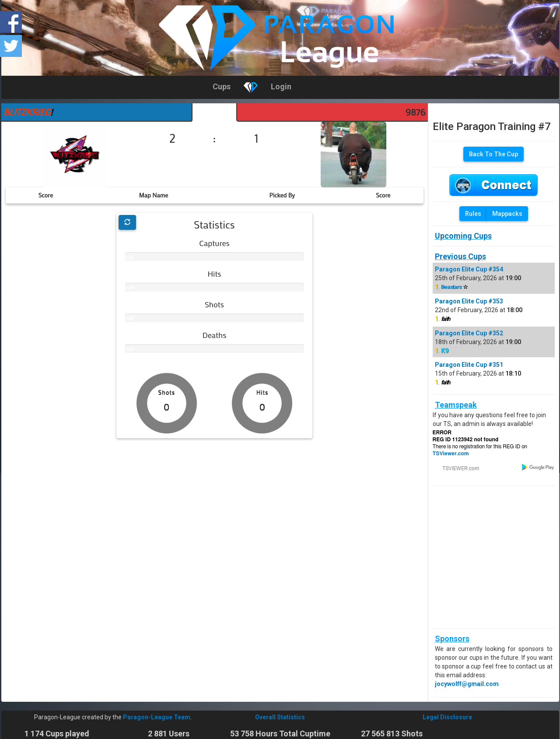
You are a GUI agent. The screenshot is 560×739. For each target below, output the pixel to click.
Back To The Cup (493, 154)
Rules (473, 214)
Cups (222, 86)
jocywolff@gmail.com (467, 684)
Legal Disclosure (447, 717)
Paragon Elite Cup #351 (469, 365)
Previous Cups (460, 256)
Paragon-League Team (157, 717)
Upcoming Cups (463, 236)
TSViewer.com (451, 454)
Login (281, 86)
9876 (416, 112)
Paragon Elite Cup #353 (469, 301)
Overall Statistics (280, 717)
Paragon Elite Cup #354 (469, 269)
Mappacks (507, 214)
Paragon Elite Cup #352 (469, 333)
